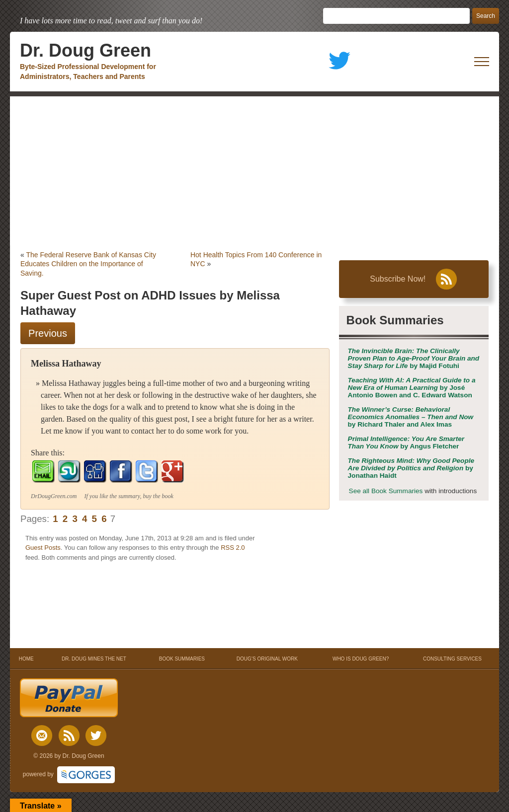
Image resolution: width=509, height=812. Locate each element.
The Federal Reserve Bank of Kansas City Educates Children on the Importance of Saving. (88, 264)
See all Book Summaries (386, 491)
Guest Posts (43, 548)
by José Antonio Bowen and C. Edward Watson (412, 388)
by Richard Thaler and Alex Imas (411, 417)
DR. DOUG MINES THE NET (94, 659)
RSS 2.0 (233, 548)
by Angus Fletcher (406, 443)
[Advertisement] (254, 171)
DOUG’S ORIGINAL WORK (267, 659)
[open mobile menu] (482, 62)
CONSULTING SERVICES (452, 659)
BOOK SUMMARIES (182, 659)
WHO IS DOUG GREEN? (361, 659)
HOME (26, 659)
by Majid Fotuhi (414, 358)
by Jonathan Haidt (411, 468)
